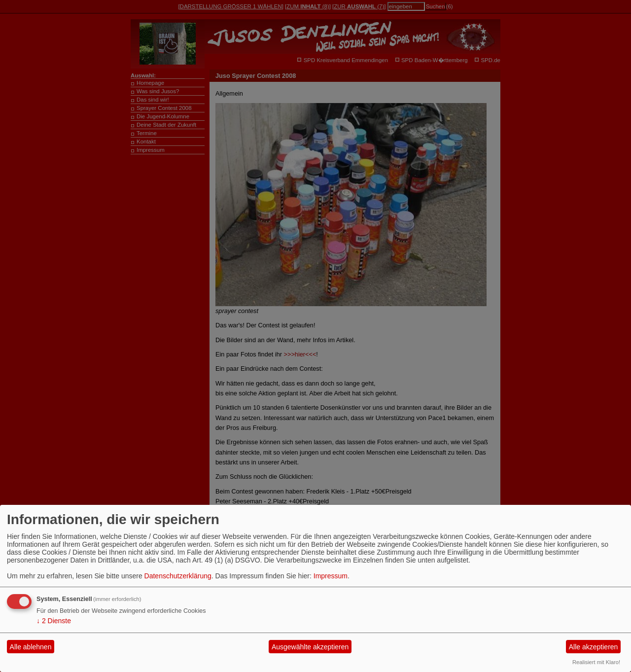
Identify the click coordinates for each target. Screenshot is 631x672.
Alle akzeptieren (594, 647)
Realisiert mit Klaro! (596, 662)
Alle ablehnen (31, 647)
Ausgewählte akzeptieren (310, 647)
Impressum (331, 576)
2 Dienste (54, 621)
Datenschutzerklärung (178, 576)
